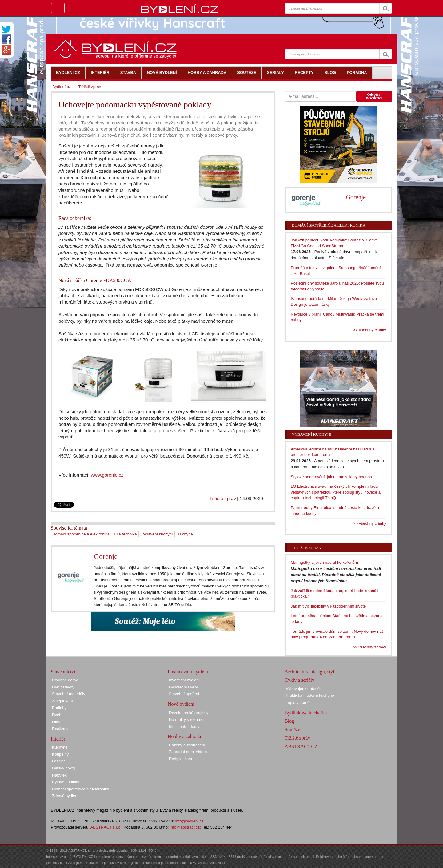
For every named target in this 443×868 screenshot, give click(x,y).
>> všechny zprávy (369, 647)
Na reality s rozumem (188, 719)
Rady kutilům (180, 759)
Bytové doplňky (66, 782)
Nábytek (59, 775)
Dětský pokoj (63, 768)
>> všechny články (370, 330)
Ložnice (59, 761)
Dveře (57, 715)
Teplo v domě (298, 702)
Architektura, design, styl (309, 672)
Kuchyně (185, 534)
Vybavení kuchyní (157, 534)
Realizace (61, 729)
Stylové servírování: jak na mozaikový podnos (331, 477)
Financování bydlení (188, 672)
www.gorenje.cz (107, 475)
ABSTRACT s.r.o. (106, 827)
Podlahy (59, 708)
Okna (57, 722)
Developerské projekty (189, 713)
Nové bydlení (181, 704)
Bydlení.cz (62, 87)
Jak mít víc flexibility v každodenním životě (328, 606)
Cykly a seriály (299, 680)
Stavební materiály (69, 694)
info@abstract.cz (185, 827)
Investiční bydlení (184, 680)
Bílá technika (125, 534)
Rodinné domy (65, 680)
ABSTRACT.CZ (301, 747)
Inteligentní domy (184, 727)
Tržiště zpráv (223, 498)
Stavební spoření (184, 694)
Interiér (58, 739)
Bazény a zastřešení (187, 745)
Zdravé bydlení (65, 796)
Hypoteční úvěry (183, 687)
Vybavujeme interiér (303, 689)
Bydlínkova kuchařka (306, 713)
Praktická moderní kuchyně (310, 695)
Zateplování (62, 701)
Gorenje (106, 556)
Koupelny (60, 754)
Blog (289, 721)
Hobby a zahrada (184, 736)
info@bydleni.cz (190, 821)
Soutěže (292, 730)
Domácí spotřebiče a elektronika (81, 534)
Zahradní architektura (188, 752)
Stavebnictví (63, 672)
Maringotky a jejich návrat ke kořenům (324, 562)
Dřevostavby (63, 687)
